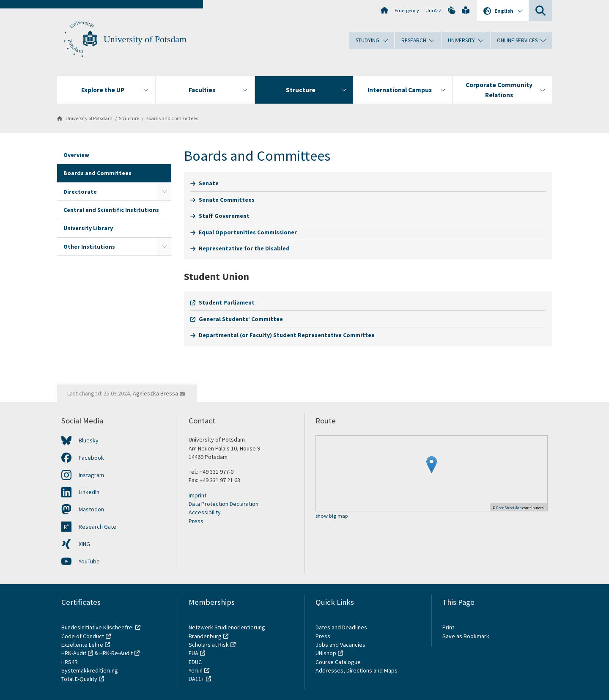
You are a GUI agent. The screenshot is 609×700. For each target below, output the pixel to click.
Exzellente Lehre (82, 645)
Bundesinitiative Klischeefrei (97, 627)
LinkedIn (89, 492)
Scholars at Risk (209, 645)
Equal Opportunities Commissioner (248, 232)
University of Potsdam (145, 39)
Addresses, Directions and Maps (357, 670)
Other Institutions (89, 247)
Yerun (196, 670)
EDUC (195, 662)
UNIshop (326, 653)
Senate (209, 183)
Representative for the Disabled (244, 248)
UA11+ (196, 679)
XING (84, 544)
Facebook (91, 458)
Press (196, 521)
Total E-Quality (79, 679)
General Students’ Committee (241, 319)
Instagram (91, 475)
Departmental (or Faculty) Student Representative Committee (287, 335)
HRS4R (70, 662)
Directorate (80, 192)
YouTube (89, 561)
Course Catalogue (338, 662)
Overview (76, 155)
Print (448, 627)
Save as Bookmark (466, 636)
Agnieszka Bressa (155, 393)
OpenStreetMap (509, 508)
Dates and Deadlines (341, 627)
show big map (332, 516)
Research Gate (97, 527)
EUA (193, 653)
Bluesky (89, 440)
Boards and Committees (172, 118)
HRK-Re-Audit (116, 653)
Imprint (198, 495)
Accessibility (205, 512)
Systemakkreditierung (90, 670)
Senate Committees (227, 200)
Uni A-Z (433, 10)
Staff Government (224, 216)
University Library (88, 228)
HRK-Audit (74, 653)
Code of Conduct (83, 636)
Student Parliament (227, 302)
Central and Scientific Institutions (111, 210)
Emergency (407, 10)
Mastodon (91, 509)
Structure (129, 118)
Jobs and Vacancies (340, 645)
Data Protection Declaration (224, 504)
